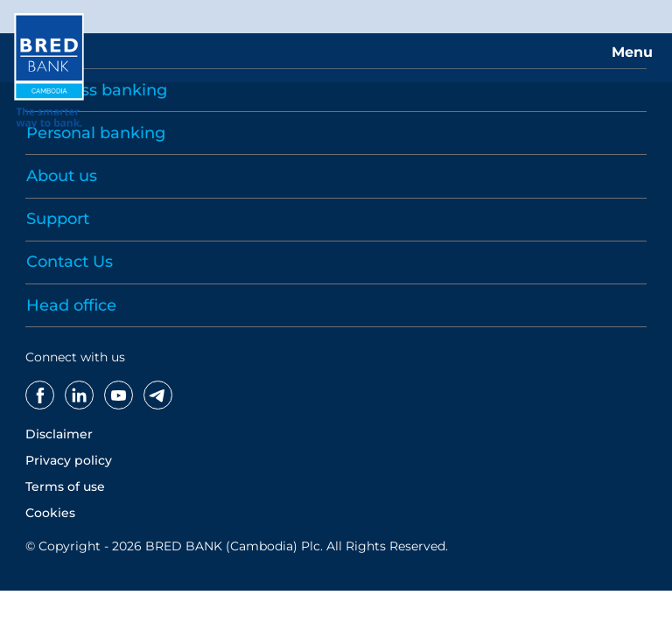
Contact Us (70, 262)
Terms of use (65, 486)
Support (58, 219)
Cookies (50, 513)
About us (62, 176)
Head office (71, 305)
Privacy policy (69, 460)
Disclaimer (59, 434)
